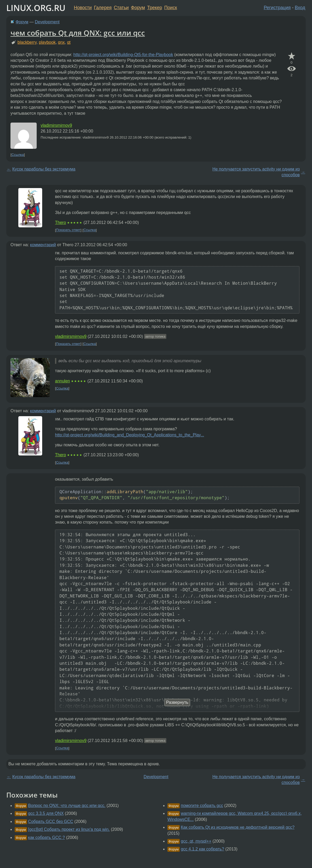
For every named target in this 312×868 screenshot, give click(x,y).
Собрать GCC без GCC (51, 822)
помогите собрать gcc (202, 806)
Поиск (171, 8)
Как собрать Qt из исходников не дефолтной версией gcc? (238, 827)
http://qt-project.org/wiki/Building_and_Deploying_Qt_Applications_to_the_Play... (130, 435)
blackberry (27, 42)
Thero (61, 223)
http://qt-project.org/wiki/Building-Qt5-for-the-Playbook (123, 55)
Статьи (121, 8)
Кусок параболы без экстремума (44, 169)
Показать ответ (68, 230)
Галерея (103, 8)
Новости (83, 8)
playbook (47, 42)
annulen (62, 381)
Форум (138, 8)
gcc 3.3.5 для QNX (46, 813)
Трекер (155, 8)
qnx (61, 42)
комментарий (43, 245)
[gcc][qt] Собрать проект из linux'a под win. (69, 829)
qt (69, 42)
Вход (300, 8)
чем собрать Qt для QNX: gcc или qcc (78, 33)
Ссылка (18, 155)
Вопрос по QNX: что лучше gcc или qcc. (67, 806)
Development (47, 22)
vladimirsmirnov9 (56, 125)
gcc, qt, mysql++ (196, 841)
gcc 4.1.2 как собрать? (202, 849)
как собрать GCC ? (46, 837)
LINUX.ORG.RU (36, 8)
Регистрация (277, 8)
